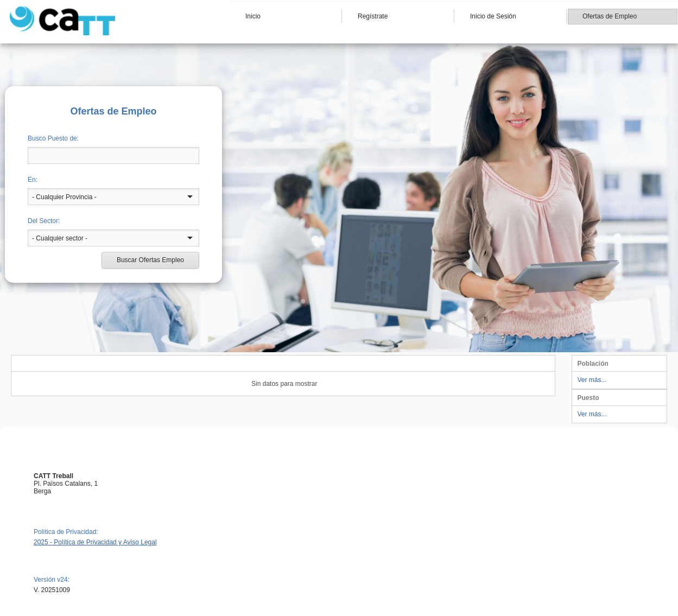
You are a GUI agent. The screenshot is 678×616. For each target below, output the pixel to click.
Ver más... (592, 380)
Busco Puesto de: (53, 138)
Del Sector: (44, 221)
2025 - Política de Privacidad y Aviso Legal (95, 542)
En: (33, 180)
